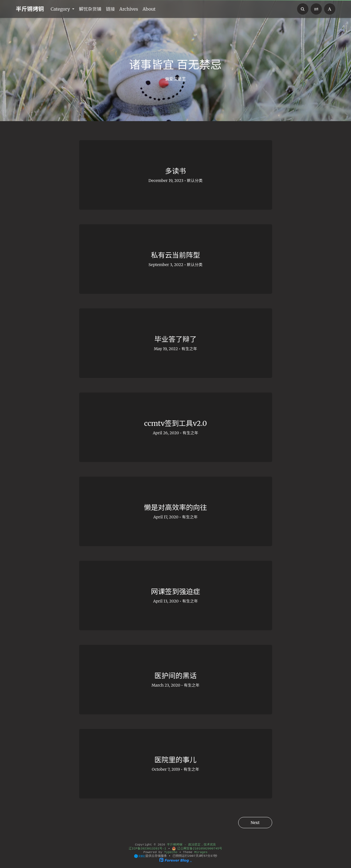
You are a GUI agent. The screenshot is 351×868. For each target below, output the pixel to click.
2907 (192, 856)
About (149, 9)
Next (254, 823)
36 (212, 856)
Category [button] (61, 9)
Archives (129, 9)
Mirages (201, 852)
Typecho (171, 852)
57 (205, 856)
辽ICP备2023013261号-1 (148, 849)
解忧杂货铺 (90, 9)
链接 (110, 9)
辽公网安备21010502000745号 (197, 849)
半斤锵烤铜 (30, 9)
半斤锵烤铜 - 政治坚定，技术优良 (191, 845)
